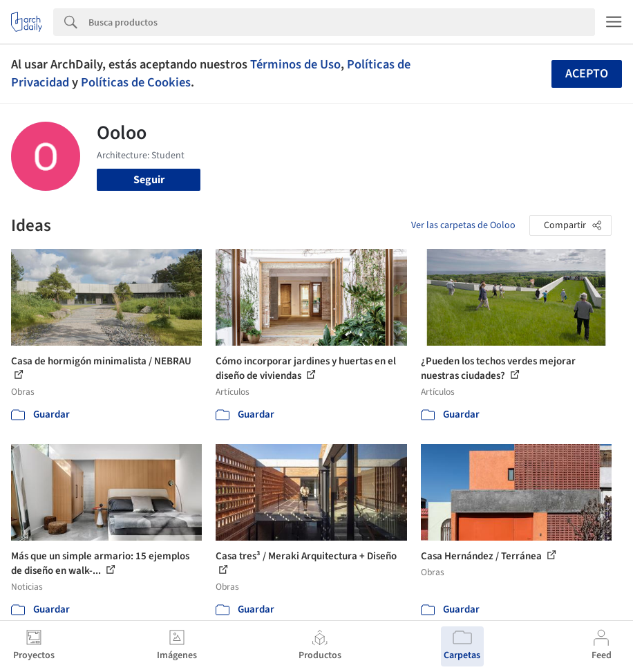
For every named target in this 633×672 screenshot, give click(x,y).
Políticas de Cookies (136, 82)
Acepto (587, 74)
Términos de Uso (295, 64)
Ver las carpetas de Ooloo (463, 225)
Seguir (149, 180)
